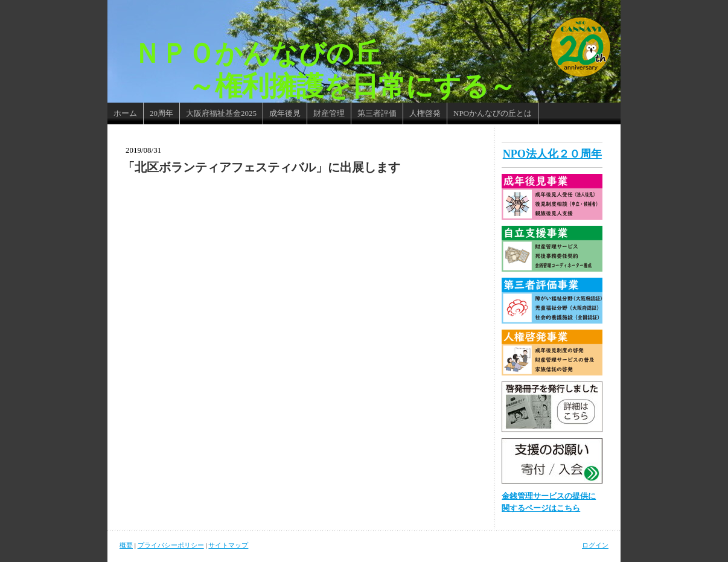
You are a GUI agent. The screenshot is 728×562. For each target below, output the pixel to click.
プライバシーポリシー (171, 545)
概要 (126, 545)
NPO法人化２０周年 (552, 154)
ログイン (595, 545)
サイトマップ (228, 545)
